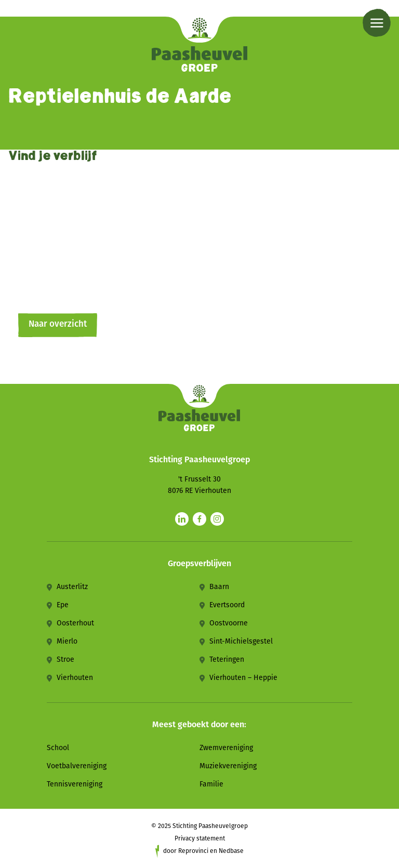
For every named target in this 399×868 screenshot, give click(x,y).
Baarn (219, 587)
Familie (211, 784)
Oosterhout (75, 623)
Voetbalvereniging (77, 766)
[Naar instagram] (217, 519)
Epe (63, 605)
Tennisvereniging (75, 784)
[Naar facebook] (199, 519)
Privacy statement (200, 838)
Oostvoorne (229, 623)
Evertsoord (227, 605)
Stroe (65, 659)
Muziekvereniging (228, 766)
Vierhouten (75, 678)
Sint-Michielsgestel (241, 641)
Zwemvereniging (226, 748)
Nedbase (231, 851)
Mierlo (67, 641)
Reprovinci (193, 851)
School (58, 748)
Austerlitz (72, 587)
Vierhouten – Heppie (243, 678)
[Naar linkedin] (182, 519)
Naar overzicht (58, 324)
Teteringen (227, 659)
